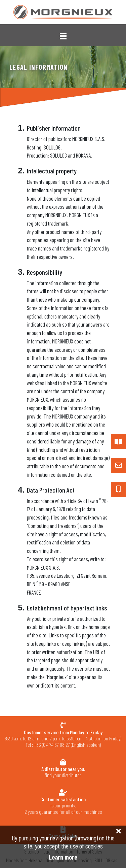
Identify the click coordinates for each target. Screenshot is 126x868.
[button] (63, 36)
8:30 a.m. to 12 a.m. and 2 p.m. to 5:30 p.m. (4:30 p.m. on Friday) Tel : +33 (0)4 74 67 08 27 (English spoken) (63, 739)
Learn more (63, 857)
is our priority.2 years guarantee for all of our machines (63, 806)
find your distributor (63, 772)
